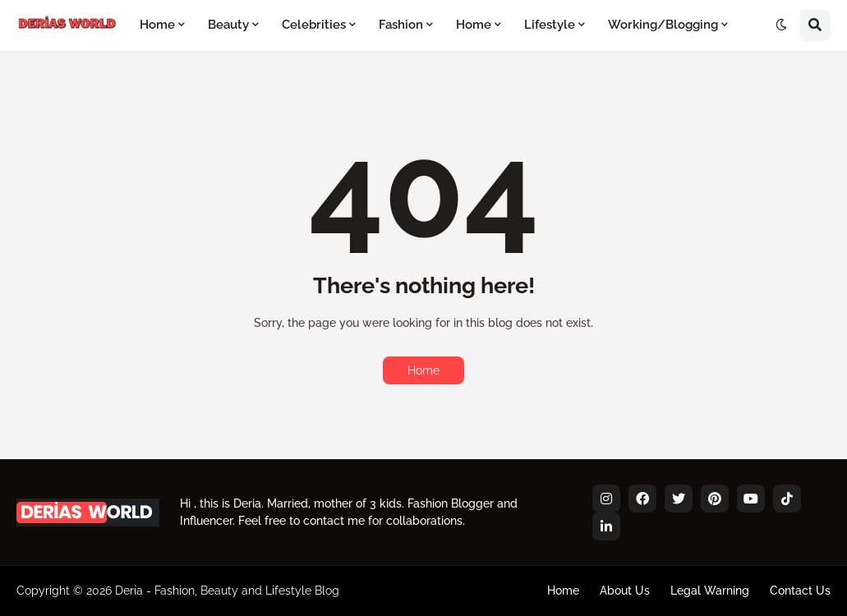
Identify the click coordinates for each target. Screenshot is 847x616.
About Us (625, 591)
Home (423, 370)
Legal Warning (710, 591)
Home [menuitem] (157, 25)
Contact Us (800, 591)
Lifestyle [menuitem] (550, 25)
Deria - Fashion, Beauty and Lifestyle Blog (227, 591)
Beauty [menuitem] (228, 25)
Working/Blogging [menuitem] (663, 25)
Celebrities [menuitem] (314, 25)
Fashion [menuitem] (401, 25)
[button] (781, 25)
